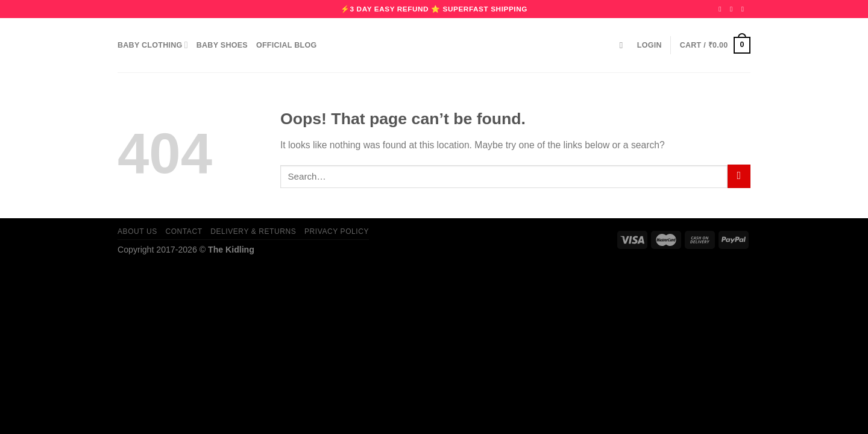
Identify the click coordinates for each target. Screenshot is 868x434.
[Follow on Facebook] (722, 9)
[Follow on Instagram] (734, 9)
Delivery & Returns (253, 231)
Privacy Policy (337, 231)
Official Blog (287, 45)
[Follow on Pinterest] (745, 9)
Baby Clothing (153, 45)
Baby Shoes (222, 45)
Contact (184, 231)
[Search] (624, 45)
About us (137, 231)
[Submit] (739, 176)
